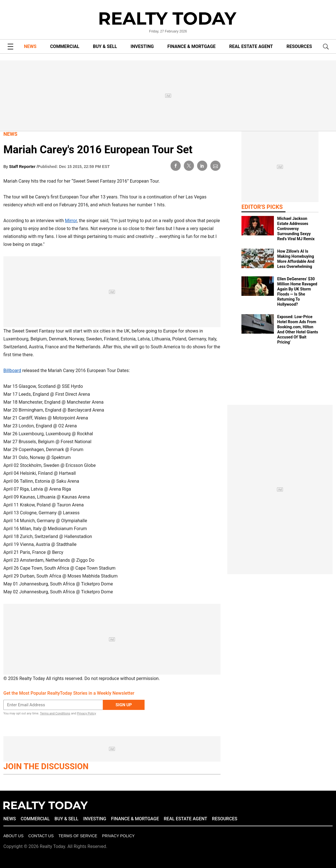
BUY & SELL (105, 46)
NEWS (30, 46)
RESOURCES (299, 46)
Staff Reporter (23, 167)
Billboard (12, 370)
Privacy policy (118, 836)
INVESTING (142, 46)
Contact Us (41, 836)
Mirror (71, 221)
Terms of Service (78, 836)
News (10, 134)
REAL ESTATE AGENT (251, 46)
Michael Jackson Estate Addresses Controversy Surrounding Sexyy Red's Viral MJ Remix (296, 229)
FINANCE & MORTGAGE (192, 46)
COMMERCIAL (65, 46)
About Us (13, 836)
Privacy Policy (86, 713)
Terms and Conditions (55, 713)
